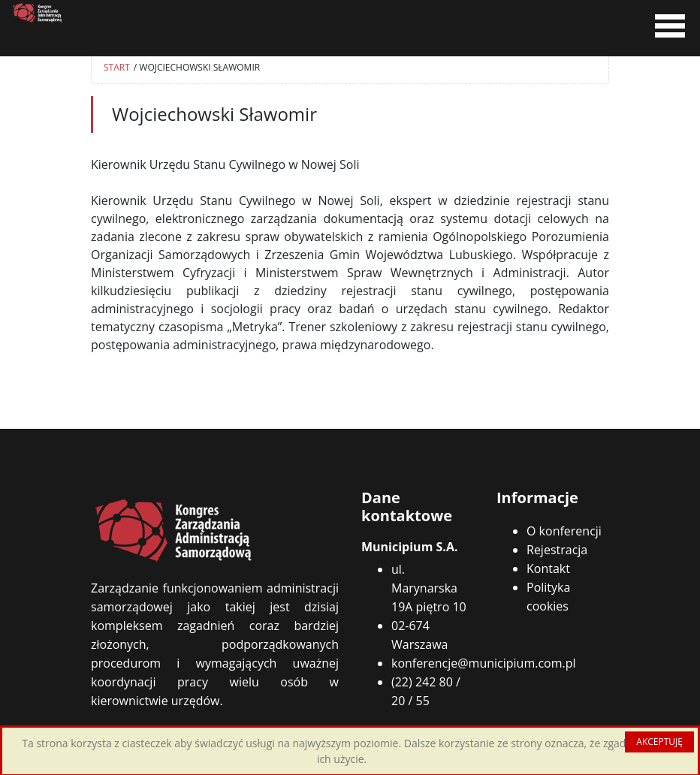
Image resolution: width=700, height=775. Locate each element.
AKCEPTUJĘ (659, 742)
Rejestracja (557, 550)
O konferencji (564, 531)
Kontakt (548, 568)
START (117, 67)
